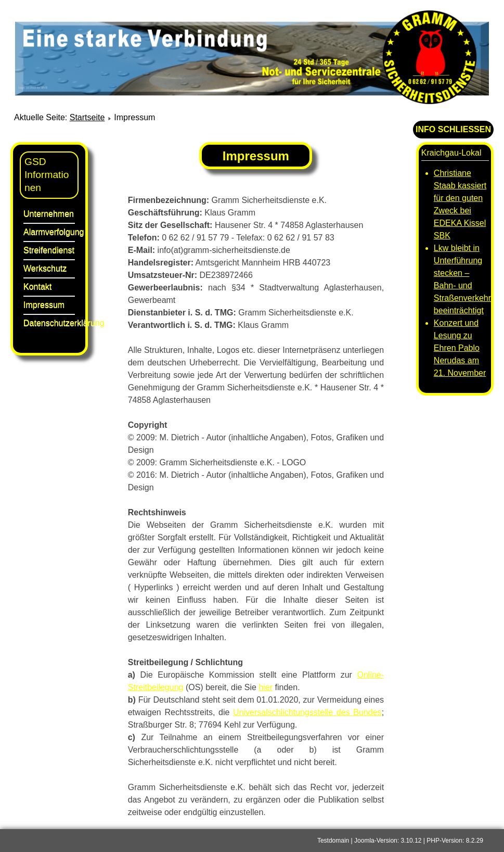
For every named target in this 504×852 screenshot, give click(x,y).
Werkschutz (45, 268)
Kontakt (37, 287)
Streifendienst (49, 250)
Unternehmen (49, 214)
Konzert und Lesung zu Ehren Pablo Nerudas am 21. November (460, 348)
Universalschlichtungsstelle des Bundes (307, 712)
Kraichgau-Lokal (451, 153)
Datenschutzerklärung (49, 323)
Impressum (44, 305)
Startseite (87, 117)
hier (266, 687)
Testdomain (333, 841)
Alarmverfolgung (49, 232)
